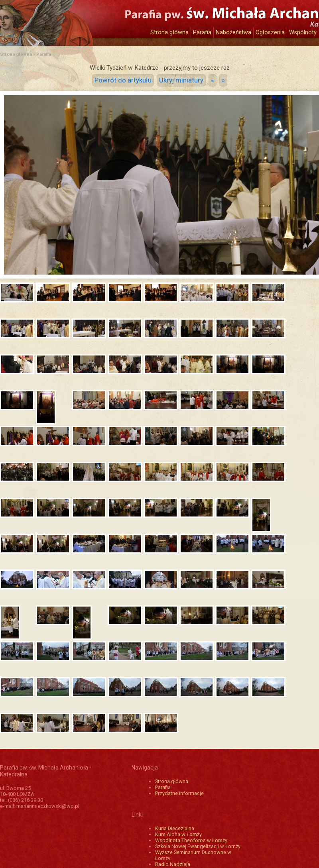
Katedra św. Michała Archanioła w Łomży (74, 19)
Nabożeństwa (233, 32)
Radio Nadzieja (173, 864)
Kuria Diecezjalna (175, 828)
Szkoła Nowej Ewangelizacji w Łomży (198, 846)
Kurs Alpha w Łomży (178, 834)
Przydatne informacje (179, 793)
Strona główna (169, 32)
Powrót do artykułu (123, 80)
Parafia (202, 32)
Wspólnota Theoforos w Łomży (191, 840)
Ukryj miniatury (181, 80)
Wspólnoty (303, 32)
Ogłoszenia (270, 32)
